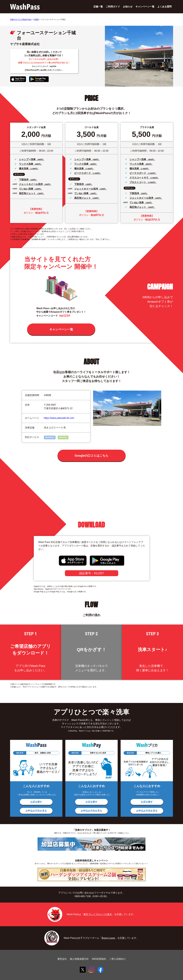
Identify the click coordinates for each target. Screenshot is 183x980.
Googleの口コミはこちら (91, 456)
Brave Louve (108, 938)
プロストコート (138, 182)
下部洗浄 (24, 180)
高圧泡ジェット (28, 193)
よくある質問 (164, 7)
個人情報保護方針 (79, 959)
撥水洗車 (24, 169)
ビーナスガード (83, 173)
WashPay (63, 437)
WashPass (50, 437)
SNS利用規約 (99, 959)
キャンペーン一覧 (145, 7)
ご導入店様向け (117, 959)
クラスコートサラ (139, 178)
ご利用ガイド (113, 7)
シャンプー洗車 (28, 159)
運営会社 (62, 959)
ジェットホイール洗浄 (31, 184)
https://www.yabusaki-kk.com (59, 418)
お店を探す (36, 802)
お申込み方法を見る (36, 811)
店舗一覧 (98, 7)
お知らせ (128, 7)
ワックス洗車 (26, 164)
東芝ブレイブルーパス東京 (98, 914)
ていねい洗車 (26, 189)
